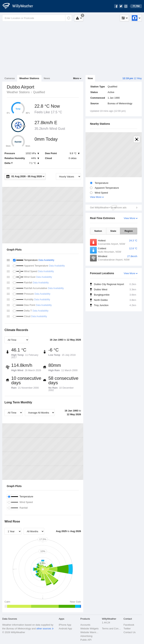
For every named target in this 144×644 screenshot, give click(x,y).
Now (90, 78)
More (76, 78)
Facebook (129, 625)
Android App (65, 629)
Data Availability (46, 260)
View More (96, 197)
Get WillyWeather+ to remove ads (108, 208)
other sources (44, 629)
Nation (98, 231)
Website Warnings (90, 632)
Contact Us (130, 632)
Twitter (127, 629)
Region (129, 231)
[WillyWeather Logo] (20, 6)
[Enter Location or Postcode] (37, 18)
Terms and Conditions (112, 629)
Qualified (39, 92)
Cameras (10, 78)
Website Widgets (89, 629)
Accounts (85, 625)
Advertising (86, 636)
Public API (86, 640)
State (113, 231)
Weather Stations (29, 78)
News (47, 78)
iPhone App (65, 625)
